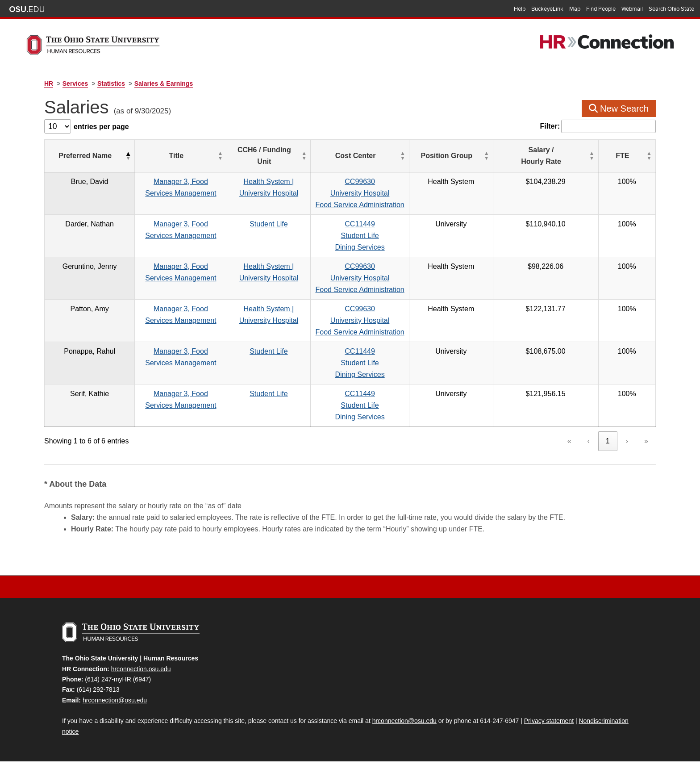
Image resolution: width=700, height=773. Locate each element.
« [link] (569, 441)
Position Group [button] (521, 156)
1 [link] (608, 441)
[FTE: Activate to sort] (639, 156)
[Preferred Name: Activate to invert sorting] (82, 156)
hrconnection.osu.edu (141, 669)
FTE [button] (634, 156)
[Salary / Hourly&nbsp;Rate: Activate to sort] (592, 156)
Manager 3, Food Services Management (190, 182)
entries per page (101, 127)
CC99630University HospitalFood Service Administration (438, 193)
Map (575, 9)
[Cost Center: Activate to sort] (438, 156)
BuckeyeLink (547, 9)
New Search (619, 109)
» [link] (646, 441)
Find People (601, 9)
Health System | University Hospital (324, 182)
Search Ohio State (671, 9)
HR (49, 84)
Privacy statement (549, 721)
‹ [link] (589, 441)
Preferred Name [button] (77, 156)
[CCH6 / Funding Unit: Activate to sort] (324, 156)
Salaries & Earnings (164, 84)
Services (75, 84)
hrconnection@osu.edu (115, 700)
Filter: (550, 126)
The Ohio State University (27, 9)
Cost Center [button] (433, 156)
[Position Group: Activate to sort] (525, 156)
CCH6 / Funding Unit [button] (320, 156)
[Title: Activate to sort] (190, 156)
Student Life (324, 224)
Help (520, 9)
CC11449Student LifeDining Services (438, 236)
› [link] (627, 441)
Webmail (632, 9)
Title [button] (185, 156)
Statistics (111, 84)
